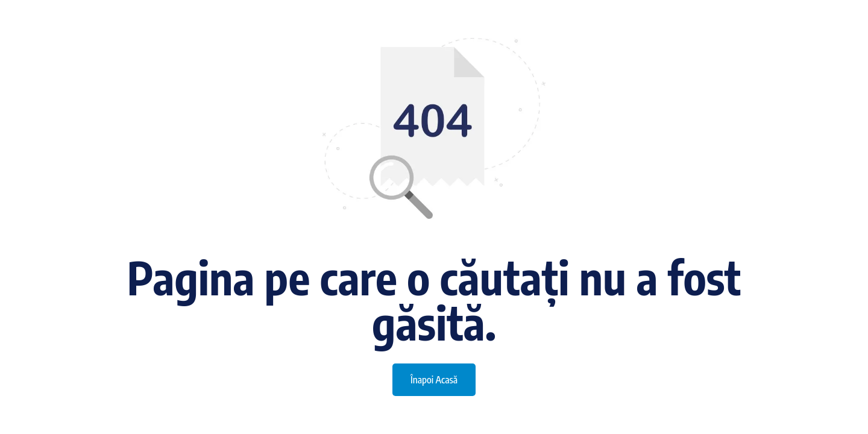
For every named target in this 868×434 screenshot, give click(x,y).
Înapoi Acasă (434, 380)
